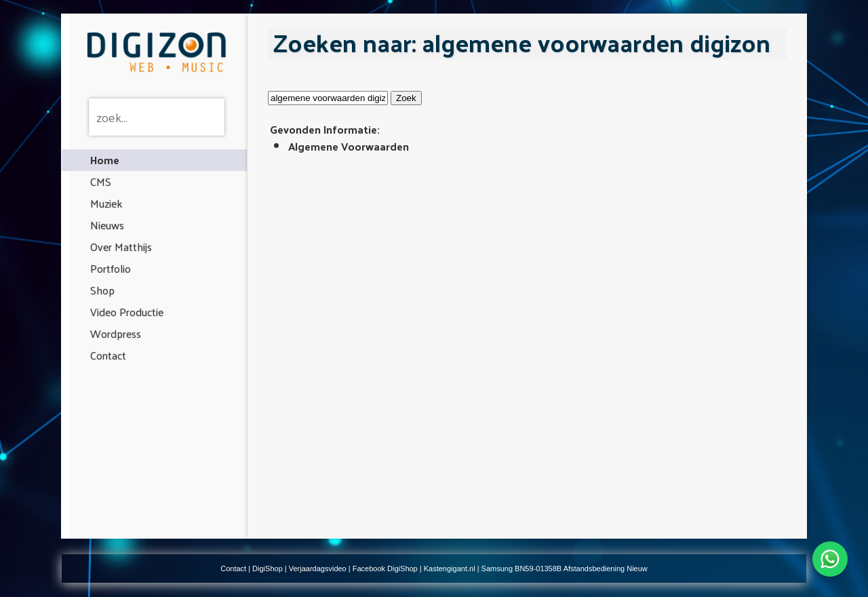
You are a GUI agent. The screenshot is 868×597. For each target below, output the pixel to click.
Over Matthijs (121, 247)
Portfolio (111, 268)
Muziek (106, 203)
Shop (102, 290)
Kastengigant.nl (450, 569)
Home (105, 160)
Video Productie (127, 312)
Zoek (406, 98)
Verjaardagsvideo (318, 569)
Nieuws (107, 225)
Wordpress (116, 333)
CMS (101, 181)
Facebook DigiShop (385, 569)
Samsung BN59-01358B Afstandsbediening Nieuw (565, 569)
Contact (108, 355)
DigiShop (268, 569)
